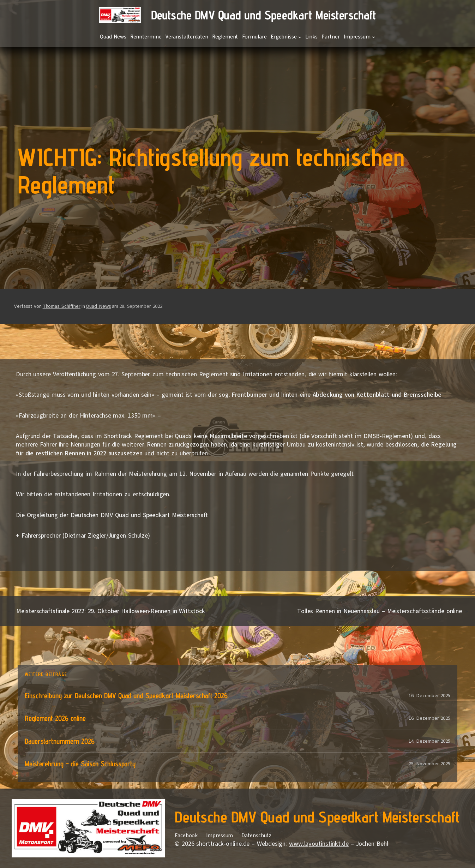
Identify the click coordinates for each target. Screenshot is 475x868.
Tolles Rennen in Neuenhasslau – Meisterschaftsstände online (380, 611)
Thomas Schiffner (62, 306)
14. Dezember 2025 (429, 741)
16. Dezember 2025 (429, 696)
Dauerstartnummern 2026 (60, 741)
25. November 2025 (429, 764)
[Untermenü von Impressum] (374, 37)
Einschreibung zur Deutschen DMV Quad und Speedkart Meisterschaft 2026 (126, 696)
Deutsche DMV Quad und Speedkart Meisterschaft (264, 15)
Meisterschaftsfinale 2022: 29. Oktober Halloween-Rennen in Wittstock (110, 611)
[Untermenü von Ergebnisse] (300, 37)
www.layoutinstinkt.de (319, 844)
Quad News (98, 306)
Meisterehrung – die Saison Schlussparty (80, 764)
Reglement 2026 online (55, 718)
